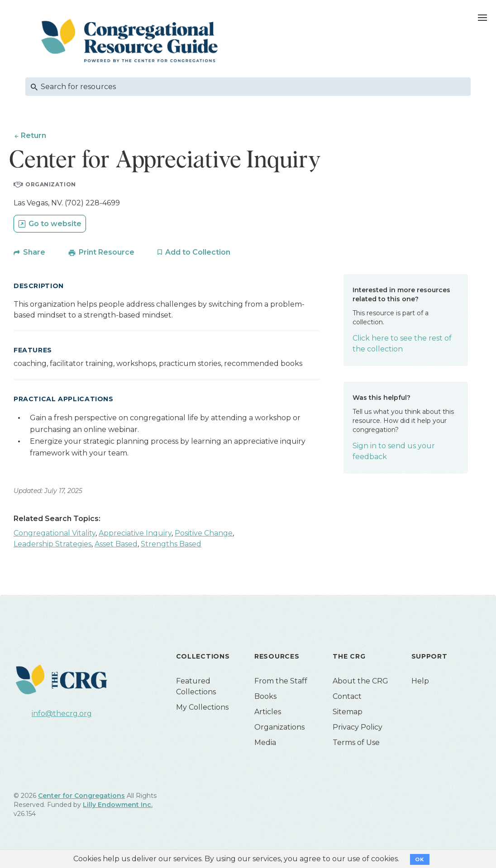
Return (33, 135)
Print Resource (107, 252)
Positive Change (204, 533)
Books (265, 696)
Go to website (55, 224)
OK (420, 859)
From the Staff (281, 681)
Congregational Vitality (55, 533)
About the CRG (360, 681)
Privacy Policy (358, 727)
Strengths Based (171, 544)
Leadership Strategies (52, 544)
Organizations (279, 727)
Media (265, 742)
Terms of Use (356, 742)
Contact (347, 696)
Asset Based (116, 544)
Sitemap (348, 712)
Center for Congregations (81, 796)
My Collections (202, 707)
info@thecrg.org (62, 714)
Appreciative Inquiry (135, 533)
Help (420, 681)
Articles (268, 712)
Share (34, 252)
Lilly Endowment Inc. (118, 805)
